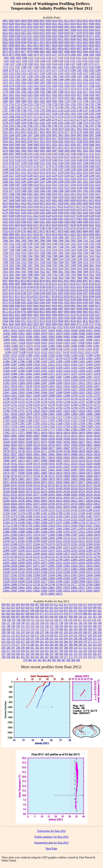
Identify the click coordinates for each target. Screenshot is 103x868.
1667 (98, 95)
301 (32, 648)
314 (95, 648)
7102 (92, 241)
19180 (44, 464)
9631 (79, 321)
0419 (85, 30)
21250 (6, 513)
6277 (92, 210)
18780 (52, 451)
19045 (67, 457)
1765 (92, 104)
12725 (82, 399)
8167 (5, 290)
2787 (36, 126)
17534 (44, 426)
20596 (21, 501)
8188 (92, 290)
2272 (67, 120)
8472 (98, 306)
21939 (89, 532)
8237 (79, 296)
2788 (42, 126)
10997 (52, 340)
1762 (73, 104)
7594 (49, 265)
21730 (89, 522)
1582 (24, 92)
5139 (49, 160)
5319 (79, 185)
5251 (61, 179)
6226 (42, 210)
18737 (97, 448)
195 (32, 632)
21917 (74, 532)
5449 (18, 200)
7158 (11, 247)
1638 (86, 95)
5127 (79, 157)
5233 (49, 175)
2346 (67, 123)
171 (18, 629)
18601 (89, 445)
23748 (52, 584)
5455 (49, 200)
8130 (92, 284)
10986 (74, 337)
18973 (14, 457)
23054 (21, 569)
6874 (49, 231)
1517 (98, 83)
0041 (98, 24)
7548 (5, 262)
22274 (52, 544)
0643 (92, 39)
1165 (61, 64)
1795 (42, 110)
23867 (59, 588)
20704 (59, 504)
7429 (18, 259)
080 (85, 614)
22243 (6, 544)
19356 (74, 467)
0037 (86, 24)
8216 (42, 296)
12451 (44, 371)
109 (23, 620)
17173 (89, 417)
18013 (37, 433)
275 (8, 645)
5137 (36, 160)
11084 (59, 346)
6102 (30, 206)
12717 (51, 399)
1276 (49, 70)
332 (80, 651)
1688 (18, 101)
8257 (24, 299)
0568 (73, 36)
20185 (52, 488)
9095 (49, 315)
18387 (59, 442)
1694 (49, 101)
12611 (74, 383)
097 (66, 617)
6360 (55, 219)
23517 (97, 578)
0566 (61, 36)
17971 (14, 433)
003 (18, 604)
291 (85, 645)
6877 (55, 231)
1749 (92, 101)
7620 (85, 268)
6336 (67, 216)
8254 (18, 299)
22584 (6, 553)
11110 (30, 352)
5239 (86, 175)
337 (4, 654)
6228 (55, 210)
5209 (5, 172)
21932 (82, 532)
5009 (5, 138)
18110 (59, 436)
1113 (31, 58)
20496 (82, 495)
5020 (73, 138)
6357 (36, 219)
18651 (29, 448)
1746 (73, 101)
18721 (82, 448)
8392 (67, 303)
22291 (74, 544)
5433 (67, 197)
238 (37, 638)
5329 (42, 188)
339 (13, 654)
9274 (30, 318)
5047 (24, 144)
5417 (98, 194)
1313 (11, 73)
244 (66, 638)
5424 (42, 197)
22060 (6, 538)
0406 (61, 30)
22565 (89, 550)
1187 (18, 67)
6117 (55, 206)
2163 (79, 114)
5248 (42, 179)
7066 (61, 237)
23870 (67, 588)
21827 (89, 526)
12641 (6, 392)
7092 (67, 241)
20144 (6, 488)
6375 (73, 219)
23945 (14, 591)
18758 (21, 451)
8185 (86, 290)
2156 (42, 114)
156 (47, 626)
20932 (59, 507)
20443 (52, 495)
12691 (59, 395)
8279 (36, 299)
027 (32, 607)
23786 (89, 584)
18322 (89, 439)
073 (52, 614)
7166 (49, 247)
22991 (67, 566)
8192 (5, 293)
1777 (42, 107)
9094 (42, 315)
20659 (21, 504)
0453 (30, 33)
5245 (24, 179)
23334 (97, 572)
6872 (36, 231)
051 (47, 611)
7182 (73, 247)
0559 (42, 36)
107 (14, 620)
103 (95, 617)
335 (95, 651)
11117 (59, 352)
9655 (36, 324)
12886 (89, 414)
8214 (30, 296)
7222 (92, 250)
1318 (42, 73)
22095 (52, 538)
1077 (55, 55)
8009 (11, 281)
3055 (55, 132)
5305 (5, 185)
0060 (61, 27)
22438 (37, 547)
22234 (89, 541)
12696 (67, 395)
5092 (86, 151)
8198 (36, 293)
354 (85, 654)
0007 (42, 21)
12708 (6, 399)
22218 (67, 541)
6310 (24, 216)
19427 (44, 470)
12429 (52, 368)
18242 (21, 439)
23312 (89, 572)
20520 (89, 495)
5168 (86, 163)
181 (66, 629)
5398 (11, 194)
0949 (92, 52)
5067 (36, 148)
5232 (42, 175)
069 (32, 614)
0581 (98, 36)
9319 (54, 321)
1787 (5, 110)
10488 (74, 333)
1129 (30, 61)
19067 (14, 461)
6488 (86, 222)
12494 (74, 377)
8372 (92, 299)
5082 (24, 151)
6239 (67, 210)
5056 (73, 144)
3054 (49, 132)
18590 (74, 445)
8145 (36, 287)
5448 (11, 200)
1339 (36, 76)
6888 (5, 234)
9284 (42, 318)
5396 (98, 191)
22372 (6, 547)
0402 (42, 30)
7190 (24, 250)
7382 (30, 256)
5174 (24, 166)
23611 (97, 581)
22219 (74, 541)
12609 (59, 383)
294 (100, 645)
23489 (59, 578)
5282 (18, 182)
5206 (86, 169)
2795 (79, 126)
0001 (5, 21)
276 (13, 645)
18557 (59, 445)
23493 (67, 578)
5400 (24, 194)
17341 (97, 420)
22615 (21, 553)
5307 (18, 185)
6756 (92, 228)
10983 (52, 337)
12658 (37, 395)
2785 (24, 126)
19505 (82, 470)
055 (66, 611)
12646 (44, 392)
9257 (98, 315)
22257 (29, 544)
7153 (79, 244)
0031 (55, 24)
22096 (59, 538)
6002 (61, 200)
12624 (74, 386)
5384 (42, 191)
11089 (81, 346)
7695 (24, 275)
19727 (29, 476)
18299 (52, 439)
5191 (24, 169)
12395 (52, 361)
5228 (18, 175)
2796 (86, 126)
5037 (73, 141)
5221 (73, 172)
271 (90, 642)
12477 (89, 374)
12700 (74, 395)
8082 (5, 284)
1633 (61, 95)
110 (28, 620)
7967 (73, 278)
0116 (24, 30)
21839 (21, 529)
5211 (18, 172)
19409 (29, 470)
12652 (89, 392)
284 (52, 645)
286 (61, 645)
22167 (97, 538)
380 (30, 660)
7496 (55, 259)
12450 (37, 371)
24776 (44, 594)
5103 (43, 154)
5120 (36, 157)
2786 (30, 126)
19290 (6, 467)
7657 (49, 272)
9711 (79, 324)
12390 (37, 361)
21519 (67, 519)
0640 (73, 39)
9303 (98, 318)
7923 (49, 278)
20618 (52, 501)
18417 (82, 442)
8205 (73, 293)
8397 (92, 303)
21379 (14, 516)
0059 (55, 27)
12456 (82, 371)
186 (90, 629)
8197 (30, 293)
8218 (54, 296)
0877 (24, 52)
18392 (67, 442)
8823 (42, 312)
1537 (86, 86)
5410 (55, 194)
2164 (86, 114)
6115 (48, 206)
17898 (82, 430)
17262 (21, 420)
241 (52, 638)
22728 (44, 557)
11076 (37, 346)
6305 (92, 213)
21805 (44, 526)
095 (56, 617)
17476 (14, 426)
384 (49, 660)
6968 (11, 237)
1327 (86, 73)
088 (23, 617)
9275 (36, 318)
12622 (59, 386)
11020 (37, 343)
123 (89, 620)
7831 (92, 275)
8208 (92, 293)
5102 (36, 154)
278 (23, 645)
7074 (79, 237)
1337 (24, 76)
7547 (98, 259)
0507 (5, 36)
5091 (79, 151)
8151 (55, 287)
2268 (42, 120)
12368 (89, 355)
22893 (52, 563)
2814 (30, 129)
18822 (6, 454)
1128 (24, 61)
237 (32, 638)
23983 (52, 591)
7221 (85, 250)
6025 (42, 203)
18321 (82, 439)
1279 (67, 70)
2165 (92, 114)
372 (71, 657)
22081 (37, 538)
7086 (42, 241)
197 (42, 632)
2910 (92, 129)
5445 (92, 197)
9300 (79, 318)
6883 (79, 231)
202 (66, 632)
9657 (42, 324)
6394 (18, 222)
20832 (89, 504)
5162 (49, 163)
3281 (92, 132)
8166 (98, 287)
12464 (37, 374)
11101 (67, 349)
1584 (36, 92)
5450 (24, 200)
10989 (97, 337)
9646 (18, 324)
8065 (73, 281)
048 (32, 611)
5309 (30, 185)
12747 (82, 402)
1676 (49, 98)
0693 (86, 42)
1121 (79, 58)
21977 (44, 535)
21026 (22, 510)
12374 (37, 358)
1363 (18, 79)
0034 (73, 24)
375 (85, 657)
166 (95, 626)
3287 (30, 135)
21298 (59, 513)
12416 (74, 364)
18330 (97, 439)
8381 (24, 303)
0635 (67, 39)
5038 (79, 141)
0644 (98, 39)
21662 (29, 522)
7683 (18, 275)
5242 (5, 179)
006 (32, 604)
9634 (92, 321)
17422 (52, 423)
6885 (92, 231)
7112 (11, 244)
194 (28, 632)
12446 (6, 371)
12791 (21, 411)
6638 (73, 225)
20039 (14, 482)
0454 (36, 33)
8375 (5, 303)
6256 (73, 210)
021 (4, 607)
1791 (30, 110)
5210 (11, 172)
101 (85, 617)
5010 (11, 138)
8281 (42, 299)
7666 (79, 272)
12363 (52, 355)
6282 (24, 213)
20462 (59, 495)
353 (80, 654)
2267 (36, 120)
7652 (42, 272)
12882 (59, 414)
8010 (18, 281)
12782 (59, 408)
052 (52, 611)
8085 (11, 284)
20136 (82, 485)
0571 (92, 36)
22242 (97, 541)
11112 (44, 352)
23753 (67, 584)
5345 (92, 188)
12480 (14, 377)
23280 (67, 572)
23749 (59, 584)
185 (85, 629)
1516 (92, 83)
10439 (52, 330)
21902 (52, 532)
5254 (73, 179)
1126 (12, 61)
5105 (55, 154)
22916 (67, 563)
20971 (89, 507)
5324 (11, 188)
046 (23, 611)
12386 (21, 361)
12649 (67, 392)
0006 (36, 21)
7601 (92, 265)
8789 (17, 312)
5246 (30, 179)
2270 (55, 120)
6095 (92, 203)
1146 (42, 61)
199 (52, 632)
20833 (97, 504)
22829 (97, 560)
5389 (67, 191)
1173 (12, 67)
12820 (52, 411)
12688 (52, 395)
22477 (82, 547)
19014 (37, 457)
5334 (73, 188)
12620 (44, 386)
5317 (67, 185)
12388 (29, 361)
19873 (97, 476)
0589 (24, 39)
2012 (55, 110)
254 (8, 642)
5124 (60, 157)
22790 (59, 560)
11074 (29, 346)
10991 (14, 340)
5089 (67, 151)
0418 (79, 30)
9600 (61, 321)
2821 (73, 129)
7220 (79, 250)
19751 (52, 476)
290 (80, 645)
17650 (6, 430)
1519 (11, 86)
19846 (89, 476)
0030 (49, 24)
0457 (55, 33)
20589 (6, 501)
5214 (36, 172)
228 (90, 635)
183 (76, 629)
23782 (82, 584)
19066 (6, 461)
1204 (73, 67)
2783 (11, 126)
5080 (11, 151)
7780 (61, 275)
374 (80, 657)
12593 (14, 383)
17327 (74, 420)
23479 (37, 578)
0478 (79, 33)
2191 (30, 120)
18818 (82, 451)
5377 (11, 191)
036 (76, 607)
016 (80, 604)
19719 (21, 476)
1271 (18, 70)
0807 (5, 45)
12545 (37, 380)
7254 (30, 253)
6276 (86, 210)
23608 (82, 581)
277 (18, 645)
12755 (37, 405)
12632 (37, 389)
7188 (11, 250)
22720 (14, 557)
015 (75, 604)
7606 (18, 268)
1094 (25, 58)
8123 (61, 284)
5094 (98, 151)
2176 (61, 117)
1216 (91, 67)
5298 (61, 182)
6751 (61, 228)
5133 (11, 160)
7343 (79, 253)
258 (28, 642)
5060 (92, 144)
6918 (49, 234)
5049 (36, 144)
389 (73, 660)
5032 (42, 141)
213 (18, 635)
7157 (5, 247)
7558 (42, 262)
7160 (24, 247)
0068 (11, 30)
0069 (18, 30)
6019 (5, 203)
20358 (21, 495)
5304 (98, 182)
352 (76, 654)
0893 (79, 52)
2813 (24, 129)
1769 (18, 107)
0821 (24, 45)
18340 (6, 442)
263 (52, 642)
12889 (6, 417)
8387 (49, 303)
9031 (18, 315)
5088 (61, 151)
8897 (61, 312)
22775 (44, 560)
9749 (5, 327)
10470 (44, 333)
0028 (36, 24)
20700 (52, 504)
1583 (30, 92)
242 (56, 638)
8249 (98, 296)
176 (42, 629)
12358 (21, 355)
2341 (36, 123)
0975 (11, 55)
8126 (73, 284)
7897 (42, 278)
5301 (79, 182)
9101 (67, 315)
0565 (54, 36)
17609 (89, 426)
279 (28, 645)
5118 (24, 157)
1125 (6, 61)
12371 (14, 358)
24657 (97, 591)
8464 (79, 306)
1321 (55, 73)
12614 (97, 383)
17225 (14, 420)
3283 (5, 135)
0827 (49, 45)
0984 (18, 55)
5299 (67, 182)
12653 (97, 392)
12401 (82, 361)
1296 (98, 70)
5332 (61, 188)
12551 (59, 380)
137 (56, 623)
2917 (36, 132)
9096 (55, 315)
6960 (92, 234)
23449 (97, 575)
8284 (49, 299)
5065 (24, 148)
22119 (67, 538)
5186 (92, 166)
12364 (59, 355)
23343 (14, 575)
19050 (74, 457)
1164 (55, 64)
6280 (11, 213)
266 (66, 642)
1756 (36, 104)
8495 (67, 309)
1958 (49, 110)
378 (100, 657)
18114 (67, 436)
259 (32, 642)
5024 (92, 138)
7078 (92, 237)
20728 (74, 504)
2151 (11, 114)
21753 (6, 526)
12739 (44, 402)
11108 (23, 352)
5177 (42, 166)
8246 (92, 296)
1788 (11, 110)
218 (42, 635)
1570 (49, 89)
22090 (44, 538)
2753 (86, 123)
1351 (5, 79)
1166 (67, 64)
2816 (42, 129)
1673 (36, 98)
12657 (29, 395)
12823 (74, 411)
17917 (89, 430)
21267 (14, 513)
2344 (55, 123)
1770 (24, 107)
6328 (42, 216)
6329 (48, 216)
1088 (86, 55)
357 (100, 654)
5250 (55, 179)
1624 (24, 95)
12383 (97, 358)
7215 (61, 250)
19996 (82, 479)
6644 (11, 228)
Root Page (51, 848)
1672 (30, 98)
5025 (98, 138)
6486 (79, 222)
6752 (67, 228)
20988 (97, 507)
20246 (6, 491)
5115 (11, 157)
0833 (86, 45)
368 (52, 657)
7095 (73, 241)
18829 (21, 454)
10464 (37, 333)
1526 (55, 86)
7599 (79, 265)
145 (95, 623)
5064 (18, 148)
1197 (30, 67)
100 (80, 617)
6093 (79, 203)
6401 (42, 222)
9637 (98, 321)
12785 (82, 408)
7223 (98, 250)
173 (28, 629)
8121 (54, 284)
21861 (59, 529)
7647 (24, 272)
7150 (61, 244)
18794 (59, 451)
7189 (18, 250)
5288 (49, 182)
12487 (59, 377)
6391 (98, 219)
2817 (49, 129)
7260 (49, 253)
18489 (29, 445)
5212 (24, 172)
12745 (74, 402)
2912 (5, 132)
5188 (5, 169)
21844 (29, 529)
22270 (44, 544)
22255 (21, 544)
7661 (61, 272)
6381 (79, 219)
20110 (36, 485)
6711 (18, 228)
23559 (37, 581)
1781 (67, 107)
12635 (59, 389)
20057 (51, 482)
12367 (82, 355)
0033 (67, 24)
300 (28, 648)
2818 (55, 129)
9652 (30, 324)
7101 (86, 241)
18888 (74, 454)
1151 (73, 61)
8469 (92, 306)
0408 (73, 30)
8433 (24, 306)
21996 (67, 535)
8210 (5, 296)
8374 (98, 299)
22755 (6, 560)
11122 (80, 352)
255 (13, 642)
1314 (18, 73)
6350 (98, 216)
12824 (82, 411)
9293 (61, 318)
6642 (98, 225)
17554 (67, 426)
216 (32, 635)
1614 (67, 92)
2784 (18, 126)
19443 (59, 470)
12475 (74, 374)
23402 (59, 575)
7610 (36, 268)
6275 (79, 210)
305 (52, 648)
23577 (44, 581)
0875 (11, 52)
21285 (29, 513)
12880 (44, 414)
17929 (97, 430)
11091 (96, 346)
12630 (21, 389)
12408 (21, 364)
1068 (30, 55)
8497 (73, 309)
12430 (59, 368)
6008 (73, 200)
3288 (36, 135)
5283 (24, 182)
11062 (89, 343)
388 (68, 660)
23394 (52, 575)
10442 (59, 330)
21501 (52, 519)
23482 (44, 578)
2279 (11, 123)
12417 (82, 364)
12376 (44, 358)
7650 (36, 272)
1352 (11, 79)
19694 (97, 473)
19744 (37, 476)
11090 (89, 346)
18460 (6, 445)
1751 (5, 104)
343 (32, 654)
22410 (29, 547)
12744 (67, 402)
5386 (55, 191)
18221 (6, 439)
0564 (48, 36)
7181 (67, 247)
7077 (86, 237)
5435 (79, 197)
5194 (42, 169)
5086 (49, 151)
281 (37, 645)
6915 (30, 234)
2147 (86, 110)
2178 (67, 117)
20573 (82, 498)
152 (28, 626)
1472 (5, 83)
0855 (67, 48)
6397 (30, 222)
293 (95, 645)
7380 (24, 256)
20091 (97, 482)
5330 (49, 188)
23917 (82, 588)
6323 (36, 216)
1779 (55, 107)
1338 (30, 76)
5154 (98, 160)
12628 (6, 389)
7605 (11, 268)
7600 (86, 265)
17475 (6, 426)
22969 (21, 566)
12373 (29, 358)
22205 (44, 541)
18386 (52, 442)
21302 (67, 513)
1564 (11, 89)
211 (8, 635)
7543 (86, 259)
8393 (73, 303)
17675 (14, 430)
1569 (42, 89)
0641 (79, 39)
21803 (37, 526)
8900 (79, 312)
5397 (5, 194)
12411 (44, 364)
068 (28, 614)
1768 (11, 107)
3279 (79, 132)
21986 (59, 535)
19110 (74, 461)
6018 (98, 200)
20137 (89, 485)
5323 (5, 188)
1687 (11, 101)
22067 (21, 538)
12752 (21, 405)
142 (80, 623)
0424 (18, 33)
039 (90, 607)
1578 (98, 89)
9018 (5, 315)
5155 (5, 163)
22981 (52, 566)
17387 (29, 423)
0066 (98, 27)
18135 (74, 436)
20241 (97, 488)
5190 (18, 169)
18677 (52, 448)
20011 (6, 482)
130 (23, 623)
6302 (73, 213)
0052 (11, 27)
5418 (5, 197)
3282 (98, 132)
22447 (59, 547)
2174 (49, 117)
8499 (86, 309)
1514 (79, 83)
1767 (5, 107)
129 (18, 623)
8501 (92, 309)
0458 (61, 33)
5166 (73, 163)
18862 (52, 454)
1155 (97, 61)
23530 (14, 581)
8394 (79, 303)
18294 (44, 439)
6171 (73, 206)
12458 (97, 371)
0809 (11, 45)
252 (100, 638)
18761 (29, 451)
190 (8, 632)
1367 (42, 79)
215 (27, 635)
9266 (24, 318)
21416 (37, 516)
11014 (7, 343)
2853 (79, 129)
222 (61, 635)
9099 (61, 315)
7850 (24, 278)
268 (76, 642)
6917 (42, 234)
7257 (36, 253)
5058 (86, 144)
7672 (98, 272)
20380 (44, 495)
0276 (36, 30)
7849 (18, 278)
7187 (5, 250)
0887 (61, 52)
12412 (51, 364)
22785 (52, 560)
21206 (89, 510)
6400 (36, 222)
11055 (66, 343)
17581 (74, 426)
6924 (86, 234)
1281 (79, 70)
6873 (42, 231)
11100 (59, 349)
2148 (92, 110)
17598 (82, 426)
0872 (92, 48)
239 (42, 638)
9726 (85, 324)
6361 (61, 219)
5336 (79, 188)
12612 (82, 383)
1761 (67, 104)
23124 (14, 572)
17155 (74, 417)
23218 (59, 572)
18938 (6, 457)
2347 (73, 123)
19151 (21, 464)
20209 (67, 488)
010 (52, 604)
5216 (48, 172)
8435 (30, 306)
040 (95, 607)
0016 (92, 21)
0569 (79, 36)
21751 (97, 522)
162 (76, 626)
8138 (5, 287)
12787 (97, 408)
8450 (55, 306)
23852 (37, 588)
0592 (36, 39)
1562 (98, 86)
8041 (49, 281)
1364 (24, 79)
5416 (92, 194)
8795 (24, 312)
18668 (44, 448)
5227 (11, 175)
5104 (49, 154)
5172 (11, 166)
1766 (98, 104)
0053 (18, 27)
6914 (24, 234)
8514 (11, 312)
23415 (74, 575)
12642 (14, 392)
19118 (82, 461)
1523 (36, 86)
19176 (37, 464)
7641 (11, 272)
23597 (67, 581)
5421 (24, 197)
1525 (49, 86)
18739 (6, 451)
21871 (74, 529)
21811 (59, 526)
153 (32, 626)
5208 (98, 169)
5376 (5, 191)
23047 (97, 566)
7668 (86, 272)
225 (75, 635)
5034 (55, 141)
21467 (89, 516)
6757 (98, 228)
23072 (59, 569)
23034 (89, 566)
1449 (67, 79)
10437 (44, 330)
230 (99, 635)
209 (100, 632)
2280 (18, 123)
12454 (67, 371)
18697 (67, 448)
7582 (11, 265)
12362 (44, 355)
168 (4, 629)
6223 (24, 210)
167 (100, 626)
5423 (36, 197)
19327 (44, 467)
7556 (30, 262)
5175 (30, 166)
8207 (86, 293)
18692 (59, 448)
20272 (37, 491)
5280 (5, 182)
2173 (42, 117)
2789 (49, 126)
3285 (18, 135)
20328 (67, 491)
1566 (24, 89)
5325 (18, 188)
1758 (49, 104)
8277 (30, 299)
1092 (12, 58)
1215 (85, 67)
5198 (67, 169)
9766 (85, 327)
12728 (97, 399)
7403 (67, 256)
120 (75, 620)
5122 (48, 157)
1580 (11, 92)
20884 (21, 507)
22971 (29, 566)
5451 (30, 200)
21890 (29, 532)
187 (95, 629)
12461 (21, 374)
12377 (52, 358)
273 (100, 642)
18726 (89, 448)
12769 (82, 405)
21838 (14, 529)
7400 (61, 256)
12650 (74, 392)
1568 (36, 89)
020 (99, 604)
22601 (14, 553)
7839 (5, 278)
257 (23, 642)
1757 (42, 104)
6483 (61, 222)
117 (61, 620)
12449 (29, 371)
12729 (6, 402)
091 (37, 617)
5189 (11, 169)
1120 (73, 58)
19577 (14, 473)
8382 (30, 303)
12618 (29, 386)
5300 (73, 182)
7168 (61, 247)
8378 (11, 303)
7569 (79, 262)
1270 (11, 70)
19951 (37, 479)
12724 (74, 399)
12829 (21, 414)
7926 (55, 278)
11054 (59, 343)
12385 (14, 361)
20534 (29, 498)
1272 (24, 70)
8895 (54, 312)
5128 (85, 157)
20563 (67, 498)
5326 (24, 188)
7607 (24, 268)
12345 (6, 355)
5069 (49, 148)
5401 (30, 194)
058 (80, 611)
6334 (54, 216)
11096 (29, 349)
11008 (89, 340)
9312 (30, 321)
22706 (97, 553)
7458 (36, 259)
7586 (24, 265)
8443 (36, 306)
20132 (59, 485)
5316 (61, 185)
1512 (67, 83)
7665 (73, 272)
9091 (30, 315)
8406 (5, 306)
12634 (52, 389)
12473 (67, 374)
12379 (67, 358)
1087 (79, 55)
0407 (67, 30)
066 (18, 614)
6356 (30, 219)
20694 (44, 504)
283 (47, 645)
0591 (30, 39)
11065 (7, 346)
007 (37, 604)
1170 (91, 64)
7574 (92, 262)
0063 (79, 27)
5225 (98, 172)
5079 (5, 151)
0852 (49, 48)
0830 (67, 45)
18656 (37, 448)
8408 (11, 306)
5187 (98, 166)
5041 (98, 141)
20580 (97, 498)
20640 (6, 504)
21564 (6, 522)
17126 (52, 417)
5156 (11, 163)
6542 (5, 225)
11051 (44, 343)
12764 (59, 405)
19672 (89, 473)
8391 (61, 303)
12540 (6, 380)
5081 (18, 151)
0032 (61, 24)
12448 (21, 371)
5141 (61, 160)
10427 (98, 327)
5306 (11, 185)
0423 (11, 33)
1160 (30, 64)
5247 (36, 179)
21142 (74, 510)
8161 (67, 287)
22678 (74, 553)
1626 (36, 95)
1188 (24, 67)
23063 (37, 569)
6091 (67, 203)
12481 (21, 377)
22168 (6, 541)
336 (100, 651)
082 (95, 614)
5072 (61, 148)
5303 (92, 182)
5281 (11, 182)
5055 (67, 144)
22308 (89, 544)
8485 (49, 309)
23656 (6, 584)
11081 (44, 346)
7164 (36, 247)
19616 (59, 473)
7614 (61, 268)
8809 (30, 312)
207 (90, 632)
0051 (5, 27)
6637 (67, 225)
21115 (52, 510)
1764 (86, 104)
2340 (30, 123)
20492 (74, 495)
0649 (24, 42)
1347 (79, 76)
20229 (89, 488)
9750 (11, 327)
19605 (44, 473)
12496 (82, 377)
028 (37, 607)
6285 (42, 213)
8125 (67, 284)
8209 (98, 293)
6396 (24, 222)
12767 (67, 405)
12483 (37, 377)
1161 (36, 64)
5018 (61, 138)
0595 (55, 39)
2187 (5, 120)
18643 (21, 448)
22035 (82, 535)
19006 (29, 457)
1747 (79, 101)
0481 (92, 33)
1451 (79, 79)
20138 (97, 485)
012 (61, 604)
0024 (18, 24)
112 (37, 620)
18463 (14, 445)
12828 (14, 414)
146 (100, 623)
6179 (85, 206)
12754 (29, 405)
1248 (97, 67)
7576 (98, 262)
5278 (92, 179)
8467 (86, 306)
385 (54, 660)
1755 (30, 104)
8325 (67, 299)
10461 (21, 333)
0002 (11, 21)
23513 (89, 578)
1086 (73, 55)
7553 (24, 262)
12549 (44, 380)
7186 (98, 247)
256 (18, 642)
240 (47, 638)
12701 (82, 395)
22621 (29, 553)
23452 (6, 578)
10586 (29, 337)
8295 (55, 299)
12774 (6, 408)
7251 (11, 253)
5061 (98, 144)
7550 (11, 262)
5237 (73, 175)
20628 (89, 501)
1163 (48, 64)
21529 (82, 519)
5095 (5, 154)
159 (61, 626)
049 (37, 611)
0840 (24, 48)
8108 (36, 284)
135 (47, 623)
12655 (14, 395)
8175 (36, 290)
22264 (37, 544)
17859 (59, 430)
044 (13, 611)
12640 (97, 389)
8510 (98, 309)
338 (8, 654)
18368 (29, 442)
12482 (29, 377)
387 (64, 660)
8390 (55, 303)
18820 (89, 451)
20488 (67, 495)
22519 (37, 550)
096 (61, 617)
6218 (98, 206)
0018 (98, 21)
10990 (7, 340)
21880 (6, 532)
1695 (55, 101)
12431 (67, 368)
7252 (18, 253)
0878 (30, 52)
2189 (18, 120)
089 (28, 617)
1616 (79, 92)
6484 (67, 222)
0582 (5, 39)
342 (28, 654)
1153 (85, 61)
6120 (67, 206)
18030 (59, 433)
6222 (18, 210)
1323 (67, 73)
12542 (21, 380)
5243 (11, 179)
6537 (98, 222)
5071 (55, 148)
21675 (59, 522)
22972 (37, 566)
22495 (97, 547)
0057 (42, 27)
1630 (42, 95)
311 (80, 648)
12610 (67, 383)
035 (71, 607)
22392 (14, 547)
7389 (42, 256)
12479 (6, 377)
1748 (86, 101)
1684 (92, 98)
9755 (29, 327)
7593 (42, 265)
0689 (61, 42)
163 (80, 626)
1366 (36, 79)
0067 (5, 30)
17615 (97, 426)
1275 (42, 70)
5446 (98, 197)
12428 (44, 368)
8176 (42, 290)
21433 (52, 516)
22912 (59, 563)
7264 (73, 253)
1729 (67, 101)
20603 (37, 501)
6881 (67, 231)
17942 (6, 433)
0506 (98, 33)
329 (66, 651)
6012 (92, 200)
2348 (79, 123)
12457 (89, 371)
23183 (37, 572)
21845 (37, 529)
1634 (67, 95)
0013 (73, 21)
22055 (97, 535)
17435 (74, 423)
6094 (86, 203)
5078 (98, 148)
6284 (36, 213)
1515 (85, 83)
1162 (42, 64)
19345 (59, 467)
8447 (49, 306)
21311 (74, 513)
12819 (44, 411)
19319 (37, 467)
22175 (14, 541)
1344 (61, 76)
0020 (11, 24)
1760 (61, 104)
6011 (85, 200)
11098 (44, 349)
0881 (42, 52)
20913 (37, 507)
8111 (42, 284)
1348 (86, 76)
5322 (98, 185)
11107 (15, 352)
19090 (52, 461)
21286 (37, 513)
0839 (18, 48)
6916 (36, 234)
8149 (49, 287)
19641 (74, 473)
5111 (86, 154)
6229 (61, 210)
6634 (55, 225)
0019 (5, 24)
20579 (89, 498)
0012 (67, 21)
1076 (49, 55)
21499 (44, 519)
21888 (21, 532)
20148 (14, 488)
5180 (61, 166)
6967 (5, 237)
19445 (67, 470)
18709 (74, 448)
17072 (37, 417)
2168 (11, 117)
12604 (21, 383)
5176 (36, 166)
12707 (97, 395)
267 (71, 642)
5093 (92, 151)
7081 (11, 241)
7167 (55, 247)
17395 (37, 423)
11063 (96, 343)
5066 (30, 148)
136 (52, 623)
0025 (24, 24)
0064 (86, 27)
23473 (29, 578)
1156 (6, 64)
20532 (21, 498)
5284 (30, 182)
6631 (36, 225)
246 (76, 638)
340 (18, 654)
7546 (92, 259)
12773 (97, 405)
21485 (14, 519)
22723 (21, 557)
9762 (60, 327)
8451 (61, 306)
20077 (82, 482)
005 (28, 604)
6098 (12, 206)
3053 (42, 132)
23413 (67, 575)
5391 (79, 191)
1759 (55, 104)
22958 (14, 566)
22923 (74, 563)
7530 (73, 259)
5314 (48, 185)
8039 (42, 281)
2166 (98, 114)
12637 (74, 389)
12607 (44, 383)
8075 (92, 281)
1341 (49, 76)
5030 (30, 141)
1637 (79, 95)
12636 (67, 389)
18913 (82, 454)
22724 (29, 557)
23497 (74, 578)
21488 (21, 519)
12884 (74, 414)
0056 (36, 27)
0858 (86, 48)
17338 (89, 420)
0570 (85, 36)
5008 (98, 135)
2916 (30, 132)
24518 (74, 591)
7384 (36, 256)
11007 (82, 340)
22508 (21, 550)
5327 (30, 188)
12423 (21, 368)
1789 (18, 110)
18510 (37, 445)
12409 (29, 364)
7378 (18, 256)
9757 (35, 327)
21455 (74, 516)
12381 (82, 358)
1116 (49, 58)
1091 (6, 58)
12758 (52, 405)
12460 (14, 374)
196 (37, 632)
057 (76, 611)
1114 (37, 58)
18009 (29, 433)
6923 (79, 234)
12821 (59, 411)
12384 (6, 361)
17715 (29, 430)
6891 (18, 234)
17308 (59, 420)
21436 (59, 516)
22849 (21, 563)
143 (85, 623)
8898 (67, 312)
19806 (67, 476)
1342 (55, 76)
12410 (37, 364)
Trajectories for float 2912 (52, 831)
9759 (48, 327)
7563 (55, 262)
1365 (30, 79)
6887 (98, 231)
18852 (37, 454)
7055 (49, 237)
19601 (37, 473)
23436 (89, 575)
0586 (18, 39)
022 (8, 607)
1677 (55, 98)
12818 (37, 411)
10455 (89, 330)
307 (61, 648)
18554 (52, 445)
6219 (5, 210)
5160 (36, 163)
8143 (24, 287)
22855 (29, 563)
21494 (37, 519)
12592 (6, 383)
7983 (86, 278)
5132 (5, 160)
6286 (49, 213)
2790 (55, 126)
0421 (98, 30)
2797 (92, 126)
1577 (92, 89)
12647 (52, 392)
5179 (55, 166)
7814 (86, 275)
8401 (98, 303)
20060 (66, 482)
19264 (89, 464)
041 (100, 607)
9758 (42, 327)
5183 (79, 166)
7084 (30, 241)
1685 (98, 98)
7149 (54, 244)
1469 (98, 79)
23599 (74, 581)
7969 (79, 278)
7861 (36, 278)
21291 (44, 513)
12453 (59, 371)
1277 (55, 70)
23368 (37, 575)
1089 (92, 55)
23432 (82, 575)
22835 (6, 563)
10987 (82, 337)
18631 (14, 448)
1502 (24, 83)
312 (85, 648)
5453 (42, 200)
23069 (44, 569)
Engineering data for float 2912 (51, 843)
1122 (85, 58)
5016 (48, 138)
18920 (89, 454)
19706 (6, 476)
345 (42, 654)
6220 (11, 210)
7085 (36, 241)
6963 (98, 234)
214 (23, 635)
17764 (44, 430)
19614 (52, 473)
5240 (92, 175)
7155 (92, 244)
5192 (30, 169)
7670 (92, 272)
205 (80, 632)
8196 (24, 293)
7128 (24, 244)
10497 (6, 337)
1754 (24, 104)
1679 (67, 98)
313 (90, 648)
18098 (44, 436)
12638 (82, 389)
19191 (52, 464)
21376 (6, 516)
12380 (74, 358)
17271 (44, 420)
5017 (54, 138)
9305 (11, 321)
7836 (98, 275)
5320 (85, 185)
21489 (29, 519)
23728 (37, 584)
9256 (92, 315)
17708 (21, 430)
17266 (29, 420)
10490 (82, 333)
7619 (79, 268)
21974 (37, 535)
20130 (51, 485)
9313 (36, 321)
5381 (30, 191)
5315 (54, 185)
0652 (42, 42)
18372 (37, 442)
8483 (42, 309)
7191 (30, 250)
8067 (86, 281)
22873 (44, 563)
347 (52, 654)
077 (71, 614)
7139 (36, 244)
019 (95, 604)
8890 (48, 312)
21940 (97, 532)
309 (71, 648)
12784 (74, 408)
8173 (24, 290)
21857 (52, 529)
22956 (6, 566)
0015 (85, 21)
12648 (59, 392)
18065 (97, 433)
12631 (29, 389)
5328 (36, 188)
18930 (97, 454)
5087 (55, 151)
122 (84, 620)
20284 (52, 491)
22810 (82, 560)
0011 (61, 21)
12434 (82, 368)
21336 (82, 513)
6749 (48, 228)
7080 (5, 241)
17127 (59, 417)
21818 (74, 526)
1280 (73, 70)
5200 (79, 169)
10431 (6, 330)
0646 (11, 42)
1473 (11, 83)
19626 (67, 473)
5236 (67, 175)
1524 (42, 86)
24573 (82, 591)
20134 (66, 485)
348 (56, 654)
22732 (52, 557)
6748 (42, 228)
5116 (18, 157)
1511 (61, 83)
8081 (98, 281)
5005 (79, 135)
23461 (21, 578)
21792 (29, 526)
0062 (73, 27)
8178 (49, 290)
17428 (59, 423)
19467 (74, 470)
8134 (98, 284)
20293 (59, 491)
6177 (79, 206)
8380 (18, 303)
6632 (42, 225)
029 (42, 607)
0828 (55, 45)
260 (37, 642)
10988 (89, 337)
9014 (92, 312)
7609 (30, 268)
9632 (85, 321)
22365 (97, 544)
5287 (42, 182)
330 (71, 651)
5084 (36, 151)
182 (71, 629)
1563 (5, 89)
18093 (29, 436)
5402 (36, 194)
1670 (18, 98)
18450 (97, 442)
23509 (82, 578)
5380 (24, 191)
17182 (97, 417)
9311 (24, 321)
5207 (92, 169)
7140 (42, 244)
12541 (14, 380)
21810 (52, 526)
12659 (44, 395)
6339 (85, 216)
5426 (55, 197)
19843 (82, 476)
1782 (73, 107)
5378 (18, 191)
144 (90, 623)
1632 (55, 95)
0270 (30, 30)
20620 (67, 501)
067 (23, 614)
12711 (21, 399)
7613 (54, 268)
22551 (59, 550)
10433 (14, 330)
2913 (11, 132)
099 (76, 617)
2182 (92, 117)
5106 (61, 154)
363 (28, 657)
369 (56, 657)
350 (66, 654)
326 (52, 651)
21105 (44, 510)
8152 (61, 287)
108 (19, 620)
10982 (44, 337)
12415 (66, 364)
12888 (97, 414)
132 (32, 623)
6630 (30, 225)
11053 (51, 343)
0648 (18, 42)
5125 (67, 157)
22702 (89, 553)
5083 (30, 151)
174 (32, 629)
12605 (29, 383)
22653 (52, 553)
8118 (48, 284)
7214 (54, 250)
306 (56, 648)
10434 (21, 330)
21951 (6, 535)
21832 (97, 526)
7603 (98, 265)
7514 (61, 259)
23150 (29, 572)
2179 (73, 117)
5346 (98, 188)
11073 (22, 346)
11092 (7, 349)
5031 (36, 141)
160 (66, 626)
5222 (79, 172)
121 (80, 620)
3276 (61, 132)
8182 (67, 290)
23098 (89, 569)
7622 (92, 268)
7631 (98, 268)
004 (23, 604)
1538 (92, 86)
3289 (42, 135)
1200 (48, 67)
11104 (89, 349)
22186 (29, 541)
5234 (55, 175)
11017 (14, 343)
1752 (11, 104)
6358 (42, 219)
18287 (37, 439)
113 (42, 620)
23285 (74, 572)
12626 (89, 386)
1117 (55, 58)
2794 (73, 126)
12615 (6, 386)
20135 (74, 485)
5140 (55, 160)
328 (61, 651)
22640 (37, 553)
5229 (24, 175)
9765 (79, 327)
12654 (6, 395)
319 (18, 651)
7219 (73, 250)
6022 (24, 203)
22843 (14, 563)
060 (90, 611)
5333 (67, 188)
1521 (24, 86)
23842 (21, 588)
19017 (44, 457)
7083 (24, 241)
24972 (59, 594)
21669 (44, 522)
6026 (49, 203)
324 (42, 651)
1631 (49, 95)
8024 (30, 281)
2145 (73, 110)
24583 (89, 591)
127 (8, 623)
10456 (97, 330)
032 (56, 607)
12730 (14, 402)
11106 (8, 352)
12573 (89, 380)
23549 (21, 581)
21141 (66, 510)
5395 (92, 191)
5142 (67, 160)
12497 (89, 377)
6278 (98, 210)
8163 (79, 287)
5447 (5, 200)
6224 (30, 210)
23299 (82, 572)
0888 (67, 52)
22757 (14, 560)
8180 (61, 290)
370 (61, 657)
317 (8, 651)
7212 (42, 250)
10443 (67, 330)
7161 (30, 247)
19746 (44, 476)
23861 (52, 588)
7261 (55, 253)
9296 (73, 318)
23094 (82, 569)
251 (95, 638)
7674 (5, 275)
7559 (49, 262)
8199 (42, 293)
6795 (24, 231)
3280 (86, 132)
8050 (55, 281)
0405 (54, 30)
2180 (79, 117)
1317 (36, 73)
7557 (36, 262)
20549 (52, 498)
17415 (44, 423)
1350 (98, 76)
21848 (44, 529)
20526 (97, 495)
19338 (52, 467)
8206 (79, 293)
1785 (92, 107)
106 (9, 620)
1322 (61, 73)
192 (18, 632)
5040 (92, 141)
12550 (52, 380)
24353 (67, 591)
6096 (98, 203)
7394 (49, 256)
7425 (5, 259)
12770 (89, 405)
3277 (67, 132)
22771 (37, 560)
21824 (82, 526)
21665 (37, 522)
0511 (30, 36)
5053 (61, 144)
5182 (73, 166)
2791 (61, 126)
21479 (6, 519)
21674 (52, 522)
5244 (18, 179)
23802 (97, 584)
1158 (18, 64)
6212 (91, 206)
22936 (89, 563)
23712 (29, 584)
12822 (67, 411)
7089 (55, 241)
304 (47, 648)
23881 (74, 588)
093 (47, 617)
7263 (67, 253)
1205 (79, 67)
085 (8, 617)
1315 (24, 73)
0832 (79, 45)
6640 (86, 225)
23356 (21, 575)
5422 (30, 197)
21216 (96, 510)
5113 (98, 154)
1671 (24, 98)
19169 (29, 464)
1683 (86, 98)
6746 (30, 228)
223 (66, 635)
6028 (61, 203)
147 (4, 626)
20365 (29, 495)
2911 (98, 129)
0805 (98, 42)
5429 (61, 197)
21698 (74, 522)
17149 (67, 417)
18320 (74, 439)
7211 (36, 250)
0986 (24, 55)
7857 (30, 278)
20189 (59, 488)
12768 (74, 405)
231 (4, 638)
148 (8, 626)
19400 (14, 470)
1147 (48, 61)
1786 (98, 107)
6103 (36, 206)
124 (94, 620)
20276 (44, 491)
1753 (18, 104)
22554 (67, 550)
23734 (44, 584)
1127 (18, 61)
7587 (30, 265)
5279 (98, 179)
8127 (79, 284)
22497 (14, 550)
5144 (79, 160)
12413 (59, 364)
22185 (21, 541)
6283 (30, 213)
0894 (86, 52)
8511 (5, 312)
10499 (14, 337)
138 (61, 623)
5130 (91, 157)
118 (65, 620)
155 (42, 626)
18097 (37, 436)
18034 (67, 433)
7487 (49, 259)
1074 (36, 55)
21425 (44, 516)
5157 (18, 163)
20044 (36, 482)
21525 (74, 519)
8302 (61, 299)
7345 (86, 253)
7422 (98, 256)
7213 (48, 250)
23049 (6, 569)
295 (4, 648)
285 (56, 645)
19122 (89, 461)
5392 (86, 191)
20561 (59, 498)
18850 (29, 454)
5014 (36, 138)
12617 (21, 386)
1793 (36, 110)
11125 (88, 352)
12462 (29, 374)
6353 (11, 219)
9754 (23, 327)
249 (85, 638)
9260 (5, 318)
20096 (6, 485)
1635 (73, 95)
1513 (73, 83)
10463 (29, 333)
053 (56, 611)
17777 (52, 430)
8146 (42, 287)
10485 (67, 333)
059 (85, 611)
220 (51, 635)
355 (90, 654)
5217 (54, 172)
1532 (61, 86)
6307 (5, 216)
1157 (12, 64)
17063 (29, 417)
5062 (5, 148)
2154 (30, 114)
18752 (14, 451)
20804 (82, 504)
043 (8, 611)
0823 (36, 45)
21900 (44, 532)
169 (8, 629)
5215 (42, 172)
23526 (6, 581)
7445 (24, 259)
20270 (29, 491)
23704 (21, 584)
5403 (42, 194)
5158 (24, 163)
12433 (74, 368)
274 (4, 645)
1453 (92, 79)
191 (13, 632)
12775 (14, 408)
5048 (30, 144)
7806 (79, 275)
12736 (37, 402)
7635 (5, 272)
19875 (6, 479)
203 (71, 632)
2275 (86, 120)
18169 (89, 436)
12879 (37, 414)
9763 (66, 327)
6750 (54, 228)
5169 (92, 163)
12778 (29, 408)
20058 (59, 482)
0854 (61, 48)
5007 (92, 135)
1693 (42, 101)
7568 (73, 262)
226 (80, 635)
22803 (67, 560)
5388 (61, 191)
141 (76, 623)
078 (76, 614)
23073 (67, 569)
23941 (97, 588)
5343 (86, 188)
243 (61, 638)
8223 (61, 296)
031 (52, 607)
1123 (91, 58)
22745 (82, 557)
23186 (44, 572)
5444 (86, 197)
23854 (44, 588)
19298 (14, 467)
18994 (21, 457)
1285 (92, 70)
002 (13, 604)
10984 (59, 337)
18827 (14, 454)
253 (4, 642)
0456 (49, 33)
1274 (36, 70)
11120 (73, 352)
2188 (11, 120)
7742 (55, 275)
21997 (74, 535)
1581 (18, 92)
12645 (37, 392)
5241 (98, 175)
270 (85, 642)
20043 (29, 482)
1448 (61, 79)
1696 (61, 101)
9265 (18, 318)
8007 (5, 281)
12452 (52, 371)
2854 (86, 129)
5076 (86, 148)
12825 (89, 411)
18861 (44, 454)
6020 (11, 203)
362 (23, 657)
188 (100, 629)
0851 (42, 48)
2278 (5, 123)
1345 (67, 76)
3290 (49, 135)
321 (28, 651)
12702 (89, 395)
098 (71, 617)
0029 (42, 24)
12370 (6, 358)
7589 (36, 265)
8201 (55, 293)
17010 (21, 417)
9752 (17, 327)
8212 (17, 296)
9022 (11, 315)
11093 (15, 349)
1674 (42, 98)
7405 (73, 256)
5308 (24, 185)
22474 (74, 547)
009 (47, 604)
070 (37, 614)
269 (80, 642)
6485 (73, 222)
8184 (79, 290)
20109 (29, 485)
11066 (14, 346)
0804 (92, 42)
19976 (59, 479)
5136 (30, 160)
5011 (18, 138)
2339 (24, 123)
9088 (24, 315)
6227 (49, 210)
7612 (48, 268)
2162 (73, 114)
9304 (5, 321)
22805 (74, 560)
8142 (18, 287)
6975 (30, 237)
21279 (21, 513)
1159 (24, 64)
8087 (18, 284)
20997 (14, 510)
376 (90, 657)
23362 (29, 575)
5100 (24, 154)
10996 (44, 340)
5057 (79, 144)
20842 (6, 507)
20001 (89, 479)
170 (13, 629)
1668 (5, 98)
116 (56, 620)
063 (4, 614)
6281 (18, 213)
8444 (42, 306)
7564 (61, 262)
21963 (21, 535)
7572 (86, 262)
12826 (97, 411)
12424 (29, 368)
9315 (42, 321)
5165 (67, 163)
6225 (36, 210)
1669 (11, 98)
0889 (73, 52)
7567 (67, 262)
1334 (5, 76)
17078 (44, 417)
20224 (82, 488)
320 (23, 651)
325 (47, 651)
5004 (73, 135)
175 (37, 629)
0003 (18, 21)
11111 (37, 352)
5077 (92, 148)
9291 (55, 318)
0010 (55, 21)
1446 (55, 79)
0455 (42, 33)
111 (33, 620)
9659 (49, 324)
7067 (67, 237)
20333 (82, 491)
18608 (97, 445)
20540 (37, 498)
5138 (42, 160)
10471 (52, 333)
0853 (55, 48)
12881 (52, 414)
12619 (37, 386)
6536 (92, 222)
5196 (55, 169)
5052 (55, 144)
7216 (67, 250)
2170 (24, 117)
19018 (52, 457)
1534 (67, 86)
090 (32, 617)
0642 (86, 39)
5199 (73, 169)
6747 (36, 228)
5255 (79, 179)
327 (56, 651)
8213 (24, 296)
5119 (30, 157)
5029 (24, 141)
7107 (5, 244)
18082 (21, 436)
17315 (67, 420)
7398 (55, 256)
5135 (24, 160)
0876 (18, 52)
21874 (82, 529)
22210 (52, 541)
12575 (97, 380)
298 (18, 648)
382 (40, 660)
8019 (24, 281)
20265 (21, 491)
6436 (55, 222)
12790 (14, 411)
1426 (49, 79)
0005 (30, 21)
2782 (5, 126)
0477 (73, 33)
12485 (52, 377)
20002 (97, 479)
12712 (29, 399)
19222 (82, 464)
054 (61, 611)
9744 (98, 324)
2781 (98, 123)
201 (61, 632)
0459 (67, 33)
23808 (6, 588)
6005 (67, 200)
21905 (59, 532)
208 (95, 632)
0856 (73, 48)
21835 (6, 529)
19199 (59, 464)
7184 (86, 247)
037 (80, 607)
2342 (42, 123)
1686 (5, 101)
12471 (52, 374)
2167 (5, 117)
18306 (59, 439)
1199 (42, 67)
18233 (14, 439)
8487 (61, 309)
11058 (81, 343)
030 (47, 607)
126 (4, 623)
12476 (82, 374)
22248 (14, 544)
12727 (89, 399)
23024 (74, 566)
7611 (42, 268)
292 (90, 645)
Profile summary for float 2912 (51, 837)
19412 (37, 470)
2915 (24, 132)
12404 (97, 361)
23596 (59, 581)
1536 (79, 86)
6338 (79, 216)
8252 (5, 299)
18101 (52, 436)
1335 (11, 76)
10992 (22, 340)
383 (44, 660)
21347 (89, 513)
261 (42, 642)
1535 (73, 86)
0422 (5, 33)
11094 (22, 349)
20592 (14, 501)
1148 (55, 61)
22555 (74, 550)
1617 (86, 92)
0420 (92, 30)
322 (32, 651)
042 (4, 611)
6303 (79, 213)
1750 (98, 101)
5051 (49, 144)
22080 (29, 538)
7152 (73, 244)
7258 (42, 253)
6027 (55, 203)
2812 (18, 129)
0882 (49, 52)
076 (66, 614)
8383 (36, 303)
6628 (18, 225)
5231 (36, 175)
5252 (67, 179)
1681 (73, 98)
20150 (21, 488)
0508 (11, 36)
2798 (98, 126)
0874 (5, 52)
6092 (73, 203)
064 (8, 614)
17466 (97, 423)
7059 (55, 237)
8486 (55, 309)
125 (99, 620)
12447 (14, 371)
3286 (24, 135)
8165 (92, 287)
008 (42, 604)
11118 (66, 352)
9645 (11, 324)
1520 (18, 86)
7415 (92, 256)
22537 (52, 550)
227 (85, 635)
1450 (73, 79)
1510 (55, 83)
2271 (61, 120)
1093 (19, 58)
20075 (74, 482)
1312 (5, 73)
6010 (79, 200)
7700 (42, 275)
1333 (98, 73)
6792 (5, 231)
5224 (92, 172)
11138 (95, 352)
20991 (7, 510)
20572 (74, 498)
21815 (66, 526)
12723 (66, 399)
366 (42, 657)
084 (4, 617)
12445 (97, 368)
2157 (49, 114)
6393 (11, 222)
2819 (61, 129)
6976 (36, 237)
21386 (21, 516)
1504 (36, 83)
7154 (85, 244)
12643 (21, 392)
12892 (14, 417)
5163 (55, 163)
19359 (82, 467)
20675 (37, 504)
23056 (29, 569)
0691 (73, 42)
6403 (49, 222)
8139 (11, 287)
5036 (67, 141)
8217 (48, 296)
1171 (97, 64)
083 (100, 614)
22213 (59, 541)
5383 (36, 191)
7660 (55, 272)
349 (61, 654)
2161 (67, 114)
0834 (92, 45)
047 (28, 611)
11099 (52, 349)
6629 (24, 225)
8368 (79, 299)
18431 (89, 442)
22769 (29, 560)
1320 (49, 73)
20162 (29, 488)
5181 (67, 166)
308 (66, 648)
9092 (36, 315)
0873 (98, 48)
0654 (49, 42)
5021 (79, 138)
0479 (86, 33)
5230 (30, 175)
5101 (30, 154)
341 (23, 654)
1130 (36, 61)
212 (13, 635)
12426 (37, 368)
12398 (67, 361)
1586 (49, 92)
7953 (61, 278)
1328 (92, 73)
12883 (67, 414)
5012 (24, 138)
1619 (98, 92)
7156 (98, 244)
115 (51, 620)
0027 (30, 24)
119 (70, 620)
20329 (74, 491)
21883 (14, 532)
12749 (97, 402)
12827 (6, 414)
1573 (67, 89)
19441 (52, 470)
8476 (11, 309)
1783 (79, 107)
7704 (49, 275)
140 (71, 623)
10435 (29, 330)
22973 (44, 566)
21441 (67, 516)
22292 (82, 544)
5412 (67, 194)
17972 (21, 433)
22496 (6, 550)
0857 (79, 48)
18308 (67, 439)
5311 (42, 185)
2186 (98, 117)
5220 (67, 172)
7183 (79, 247)
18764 (37, 451)
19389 (6, 470)
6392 (5, 222)
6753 (73, 228)
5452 (36, 200)
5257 (86, 179)
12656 (21, 395)
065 (13, 614)
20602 (29, 501)
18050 (74, 433)
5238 (79, 175)
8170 (11, 290)
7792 (73, 275)
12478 (97, 374)
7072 (73, 237)
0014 (79, 21)
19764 (59, 476)
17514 (29, 426)
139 (66, 623)
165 (90, 626)
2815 (36, 129)
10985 (67, 337)
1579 (5, 92)
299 (23, 648)
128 (13, 623)
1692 (36, 101)
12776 (21, 408)
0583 (11, 39)
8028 (36, 281)
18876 (67, 454)
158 (56, 626)
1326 (79, 73)
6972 (24, 237)
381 (35, 660)
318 (13, 651)
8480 (24, 309)
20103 (14, 485)
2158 (55, 114)
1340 (42, 76)
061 (95, 611)
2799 (5, 129)
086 (13, 617)
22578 (97, 550)
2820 (67, 129)
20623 (74, 501)
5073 (67, 148)
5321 (92, 185)
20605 (44, 501)
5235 (61, 175)
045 (18, 611)
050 (42, 611)
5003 (67, 135)
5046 (18, 144)
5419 (11, 197)
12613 (89, 383)
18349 (14, 442)
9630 (73, 321)
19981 (67, 479)
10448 (74, 330)
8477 (18, 309)
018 (90, 604)
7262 (61, 253)
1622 (11, 95)
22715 (6, 557)
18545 (44, 445)
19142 (14, 464)
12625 (82, 386)
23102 (97, 569)
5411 (61, 194)
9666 (67, 324)
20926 (52, 507)
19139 (6, 464)
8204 (67, 293)
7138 (30, 244)
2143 (61, 110)
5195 (49, 169)
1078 (61, 55)
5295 (55, 182)
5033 (49, 141)
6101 (24, 206)
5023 (85, 138)
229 (95, 635)
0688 (55, 42)
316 (4, 651)
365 (37, 657)
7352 (98, 253)
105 (4, 620)
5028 (18, 141)
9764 (72, 327)
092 (42, 617)
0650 (30, 42)
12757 (44, 405)
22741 (67, 557)
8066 (79, 281)
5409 (49, 194)
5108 (73, 154)
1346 (73, 76)
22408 (21, 547)
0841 (30, 48)
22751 (89, 557)
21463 (82, 516)
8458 (67, 306)
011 (56, 604)
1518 (5, 86)
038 (85, 607)
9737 (92, 324)
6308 (11, 216)
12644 (29, 392)
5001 (55, 135)
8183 (73, 290)
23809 (14, 588)
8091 (30, 284)
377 (95, 657)
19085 (44, 461)
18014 (44, 433)
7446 (30, 259)
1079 (67, 55)
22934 (82, 563)
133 (37, 623)
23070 (52, 569)
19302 (21, 467)
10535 (21, 337)
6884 (86, 231)
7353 (5, 256)
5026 (5, 141)
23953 (29, 591)
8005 (98, 278)
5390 (73, 191)
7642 (18, 272)
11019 (29, 343)
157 (52, 626)
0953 (98, 52)
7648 (30, 272)
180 (61, 629)
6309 (18, 216)
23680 (14, 584)
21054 (29, 510)
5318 (73, 185)
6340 (92, 216)
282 (42, 645)
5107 (67, 154)
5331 (55, 188)
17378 (14, 423)
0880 (36, 52)
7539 (79, 259)
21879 (97, 529)
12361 (37, 355)
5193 (36, 169)
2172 (36, 117)
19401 (21, 470)
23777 (74, 584)
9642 (5, 324)
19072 (21, 461)
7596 (61, 265)
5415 (85, 194)
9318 (48, 321)
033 (61, 607)
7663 (67, 272)
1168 (79, 64)
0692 (79, 42)
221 (56, 635)
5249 (49, 179)
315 (99, 648)
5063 (11, 148)
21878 (89, 529)
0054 (24, 27)
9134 (79, 315)
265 (61, 642)
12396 (59, 361)
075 (61, 614)
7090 (61, 241)
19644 (82, 473)
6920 (61, 234)
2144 (67, 110)
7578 (5, 265)
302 (37, 648)
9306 (18, 321)
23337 (6, 575)
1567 (30, 89)
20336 (89, 491)
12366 (74, 355)
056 (71, 611)
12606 (37, 383)
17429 (67, 423)
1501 (18, 83)
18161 (82, 436)
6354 (18, 219)
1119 (67, 58)
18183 (97, 436)
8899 (73, 312)
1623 (18, 95)
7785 (67, 275)
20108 (21, 485)
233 (13, 638)
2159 (61, 114)
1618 (92, 92)
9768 (91, 327)
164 (85, 626)
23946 (21, 591)
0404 (48, 30)
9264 (11, 318)
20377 (37, 495)
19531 (97, 470)
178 (52, 629)
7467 (42, 259)
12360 (29, 355)
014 (71, 604)
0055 (30, 27)
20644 (14, 504)
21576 (14, 522)
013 (66, 604)
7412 (86, 256)
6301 (67, 213)
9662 (61, 324)
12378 (59, 358)
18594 (82, 445)
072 (47, 614)
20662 (29, 504)
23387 (44, 575)
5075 (79, 148)
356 (95, 654)
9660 (55, 324)
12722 (59, 399)
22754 (97, 557)
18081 (14, 436)
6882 (73, 231)
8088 (24, 284)
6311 (30, 216)
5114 (5, 157)
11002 (67, 340)
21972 (29, 535)
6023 (30, 203)
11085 (66, 346)
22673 (67, 553)
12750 (6, 405)
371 (66, 657)
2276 (92, 120)
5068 (42, 148)
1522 (30, 86)
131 (28, 623)
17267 (37, 420)
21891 (37, 532)
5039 (86, 141)
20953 (67, 507)
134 (42, 623)
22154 (89, 538)
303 (42, 648)
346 (47, 654)
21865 (67, 529)
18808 (74, 451)
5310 (36, 185)
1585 (42, 92)
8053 (67, 281)
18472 (21, 445)
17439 (82, 423)
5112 (92, 154)
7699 (36, 275)
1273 (30, 70)
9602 (67, 321)
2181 (86, 117)
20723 (67, 504)
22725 (37, 557)
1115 (43, 58)
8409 (18, 306)
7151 (67, 244)
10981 (37, 337)
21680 (67, 522)
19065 (97, 457)
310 (76, 648)
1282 (86, 70)
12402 (89, 361)
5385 (49, 191)
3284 (11, 135)
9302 (92, 318)
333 (85, 651)
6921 (67, 234)
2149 (98, 110)
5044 (5, 144)
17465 (89, 423)
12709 (14, 399)
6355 (24, 219)
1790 (24, 110)
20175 (44, 488)
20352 (6, 495)
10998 (59, 340)
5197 (61, 169)
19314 (29, 467)
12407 (14, 364)
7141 (48, 244)
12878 (29, 414)
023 (13, 607)
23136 (21, 572)
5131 (98, 157)
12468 (44, 374)
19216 (74, 464)
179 (56, 629)
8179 (55, 290)
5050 (42, 144)
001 (8, 604)
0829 (61, 45)
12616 (14, 386)
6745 (24, 228)
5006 (86, 135)
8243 (85, 296)
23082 (74, 569)
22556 (82, 550)
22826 (89, 560)
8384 (42, 303)
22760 (21, 560)
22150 (82, 538)
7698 (30, 275)
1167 (73, 64)
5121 (42, 157)
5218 (61, 172)
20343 (97, 491)
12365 (67, 355)
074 (56, 614)
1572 (61, 89)
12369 (97, 355)
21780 (21, 526)
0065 (92, 27)
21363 (97, 513)
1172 (6, 67)
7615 (67, 268)
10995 (37, 340)
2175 (55, 117)
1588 (61, 92)
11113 (51, 352)
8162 (73, 287)
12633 (44, 389)
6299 (55, 213)
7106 (98, 241)
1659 (92, 95)
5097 (12, 154)
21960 (14, 535)
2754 (92, 123)
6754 (79, 228)
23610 (89, 581)
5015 (42, 138)
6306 (98, 213)
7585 (18, 265)
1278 (61, 70)
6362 (67, 219)
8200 (49, 293)
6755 (85, 228)
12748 (89, 402)
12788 (6, 411)
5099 (18, 154)
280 (32, 645)
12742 (59, 402)
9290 (49, 318)
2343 (49, 123)
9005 (85, 312)
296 (8, 648)
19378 (97, 467)
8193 (11, 293)
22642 (44, 553)
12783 (67, 408)
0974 (5, 55)
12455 (74, 371)
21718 (82, 522)
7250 (5, 253)
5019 (67, 138)
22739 (59, 557)
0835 (98, 45)
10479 (59, 333)
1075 (42, 55)
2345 (61, 123)
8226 (67, 296)
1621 (5, 95)
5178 (49, 166)
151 (23, 626)
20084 (89, 482)
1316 (30, 73)
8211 (11, 296)
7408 (79, 256)
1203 (66, 67)
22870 (37, 563)
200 (56, 632)
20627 (82, 501)
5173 (18, 166)
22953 (97, 563)
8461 (73, 306)
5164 (61, 163)
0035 (79, 24)
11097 (37, 349)
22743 (74, 557)
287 (66, 645)
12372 (21, 358)
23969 (44, 591)
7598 (73, 265)
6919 (55, 234)
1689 (24, 101)
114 (47, 620)
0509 (18, 36)
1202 (60, 67)
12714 (36, 399)
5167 (79, 163)
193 (23, 632)
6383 (92, 219)
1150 (67, 61)
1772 (30, 107)
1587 (55, 92)
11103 (81, 349)
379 (25, 660)
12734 (29, 402)
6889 (11, 234)
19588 (21, 473)
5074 (73, 148)
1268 (5, 70)
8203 (61, 293)
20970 (82, 507)
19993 (74, 479)
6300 (61, 213)
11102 (74, 349)
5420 (18, 197)
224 (71, 635)
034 (66, 607)
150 (18, 626)
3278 (73, 132)
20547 (44, 498)
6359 (49, 219)
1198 (36, 67)
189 (4, 632)
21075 (37, 510)
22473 (67, 547)
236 (28, 638)
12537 (97, 377)
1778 (49, 107)
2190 (24, 120)
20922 (44, 507)
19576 (6, 473)
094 (52, 617)
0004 (24, 21)
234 (18, 638)
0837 (11, 48)
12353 (14, 355)
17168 (82, 417)
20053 (44, 482)
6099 (18, 206)
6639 (79, 225)
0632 (61, 39)
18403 (74, 442)
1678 (61, 98)
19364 (89, 467)
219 (47, 635)
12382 (89, 358)
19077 (37, 461)
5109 (80, 154)
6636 (61, 225)
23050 (14, 569)
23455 (14, 578)
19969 (44, 479)
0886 (55, 52)
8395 (86, 303)
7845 (11, 278)
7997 (92, 278)
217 (37, 635)
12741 (52, 402)
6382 (86, 219)
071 (42, 614)
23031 (82, 566)
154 (37, 626)
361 (18, 657)
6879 (61, 231)
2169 (18, 117)
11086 (74, 346)
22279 (67, 544)
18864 (59, 454)
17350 (6, 423)
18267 (29, 439)
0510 (24, 36)
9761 (54, 327)
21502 (59, 519)
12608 (52, 383)
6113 (42, 206)
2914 (18, 132)
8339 (73, 299)
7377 (11, 256)
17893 (74, 430)
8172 (18, 290)
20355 (14, 495)
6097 (5, 206)
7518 (67, 259)
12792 (29, 411)
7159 (18, 247)
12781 (52, 408)
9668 (73, 324)
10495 (97, 333)
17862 (67, 430)
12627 (97, 386)
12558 (74, 380)
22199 (37, 541)
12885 (82, 414)
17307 (52, 420)
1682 (79, 98)
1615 (73, 92)
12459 (6, 374)
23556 (29, 581)
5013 (30, 138)
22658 (59, 553)
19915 (29, 479)
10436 (37, 330)
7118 (18, 244)
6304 (86, 213)
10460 (14, 333)
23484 (52, 578)
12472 (59, 374)
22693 (82, 553)
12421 (14, 368)
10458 (6, 333)
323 (37, 651)
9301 (86, 318)
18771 (44, 451)
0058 (49, 27)
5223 (85, 172)
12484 (44, 377)
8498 (79, 309)
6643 (5, 228)
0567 (67, 36)
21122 (59, 510)
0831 (73, 45)
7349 (92, 253)
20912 (29, 507)
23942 (6, 591)
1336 (18, 76)
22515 (29, 550)
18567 (67, 445)
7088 (49, 241)
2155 (36, 114)
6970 (18, 237)
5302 (86, 182)
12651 (82, 392)
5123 (54, 157)
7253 (24, 253)
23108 (6, 572)
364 (32, 657)
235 (23, 638)
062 (100, 611)
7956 (67, 278)
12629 (14, 389)
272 (95, 642)
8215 (36, 296)
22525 (44, 550)
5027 (11, 141)
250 (90, 638)
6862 (30, 231)
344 (37, 654)
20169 (37, 488)
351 (71, 654)
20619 (59, 501)
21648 (21, 522)
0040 (92, 24)
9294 (67, 318)
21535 (89, 519)
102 (90, 617)
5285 (36, 182)
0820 (18, 45)
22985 (59, 566)
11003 (74, 340)
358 (4, 657)
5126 (73, 157)
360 (13, 657)
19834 (74, 476)
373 (76, 657)
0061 (67, 27)
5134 (18, 160)
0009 (49, 21)
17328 (82, 420)
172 (23, 629)
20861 (14, 507)
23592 (52, 581)
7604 (5, 268)
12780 (44, 408)
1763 (79, 104)
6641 (92, 225)
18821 (97, 451)
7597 (67, 265)
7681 (11, 275)
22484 (89, 547)
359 (8, 657)
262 (47, 642)
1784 (86, 107)
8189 (98, 290)
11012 (97, 340)
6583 (11, 225)
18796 (67, 451)
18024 (52, 433)
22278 (59, 544)
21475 (97, 516)
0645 (5, 42)
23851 (29, 588)
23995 (59, 591)
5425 (49, 197)
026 (28, 607)
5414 (79, 194)
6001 (55, 200)
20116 (44, 485)
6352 (5, 219)
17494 (21, 426)
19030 (59, 457)
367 (47, 657)
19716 (14, 476)
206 (85, 632)
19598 (29, 473)
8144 (30, 287)
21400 (29, 516)
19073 (29, 461)
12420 (6, 368)
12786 (89, 408)
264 (56, 642)
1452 (86, 79)
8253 (11, 299)
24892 (52, 594)
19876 (14, 479)
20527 (6, 498)
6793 (11, 231)
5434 (73, 197)
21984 (52, 535)
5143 (73, 160)
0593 (42, 39)
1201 (54, 67)
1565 (18, 89)
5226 (5, 175)
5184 (86, 166)
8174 (30, 290)
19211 (67, 464)
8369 (86, 299)
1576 (86, 89)
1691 (30, 101)
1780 (61, 107)
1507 (42, 83)
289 (76, 645)
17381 (21, 423)
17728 (37, 430)
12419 (97, 364)
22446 (52, 547)
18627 (6, 448)
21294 (52, 513)
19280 (97, 464)
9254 (86, 315)
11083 (51, 346)
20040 (21, 482)
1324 (73, 73)
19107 (67, 461)
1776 (36, 107)
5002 (61, 135)
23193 (52, 572)
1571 (55, 89)
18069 (6, 436)
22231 (82, 541)
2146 (79, 110)
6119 (61, 206)
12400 (74, 361)
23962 (37, 591)
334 (90, 651)
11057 (74, 343)
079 (80, 614)
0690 (67, 42)
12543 (29, 380)
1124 (97, 58)
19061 (82, 457)
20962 (74, 507)
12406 (6, 364)
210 (4, 635)
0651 (36, 42)
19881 (21, 479)
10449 (82, 330)
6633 (49, 225)
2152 (18, 114)
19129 (97, 461)
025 (23, 607)
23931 (89, 588)
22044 (89, 535)
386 (59, 660)
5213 (30, 172)
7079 (98, 237)
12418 (89, 364)
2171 (30, 117)
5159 (30, 163)
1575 (79, 89)
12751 (14, 405)
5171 (5, 166)
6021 (18, 203)
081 (90, 614)
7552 (18, 262)
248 (80, 638)
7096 (79, 241)
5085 (42, 151)
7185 (92, 247)
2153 (24, 114)
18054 (82, 433)
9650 (24, 324)
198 (47, 632)
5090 (73, 151)
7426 (11, 259)
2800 (11, 129)
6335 (61, 216)
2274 (79, 120)
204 (76, 632)
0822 (30, 45)
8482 (36, 309)
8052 (61, 281)
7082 (18, 241)
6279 (5, 213)
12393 (44, 361)
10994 (29, 340)
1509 (49, 83)
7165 (42, 247)
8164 (86, 287)
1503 (30, 83)
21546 (97, 519)
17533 (37, 426)
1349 (92, 76)
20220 (74, 488)
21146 (81, 510)
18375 (44, 442)
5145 (86, 160)
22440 (44, 547)
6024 (36, 203)
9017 (98, 312)
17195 (6, 420)
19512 (89, 470)
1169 (85, 64)
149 (13, 626)
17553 (59, 426)
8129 (85, 284)
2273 (73, 120)
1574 (73, 89)
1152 (79, 61)
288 (71, 645)
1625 (30, 95)
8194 (18, 293)
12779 (37, 408)
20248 (14, 491)
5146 (92, 160)
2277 (98, 120)
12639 (89, 389)
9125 (73, 315)
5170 (98, 163)
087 (18, 617)
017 (85, 604)
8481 (30, 309)
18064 (89, 433)
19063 (89, 457)
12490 (67, 377)
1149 (61, 61)
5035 (61, 141)
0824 (42, 45)
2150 (5, 114)
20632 (97, 501)
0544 (36, 36)
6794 (18, 231)
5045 (11, 144)
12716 (44, 399)
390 (78, 660)
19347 (67, 467)
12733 (21, 402)
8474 (5, 309)
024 (18, 607)
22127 (74, 538)
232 (8, 638)
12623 (67, 386)
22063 (14, 538)
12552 (67, 380)
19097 (59, 461)
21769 (14, 526)
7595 (55, 265)
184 (80, 629)
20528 (14, 498)
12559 (82, 380)
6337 (73, 216)
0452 (24, 33)
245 (71, 638)
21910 (67, 532)
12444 (89, 368)
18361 (21, 442)
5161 (42, 163)
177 (47, 629)
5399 (18, 194)
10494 (89, 333)
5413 (73, 194)
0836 (5, 48)
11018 (22, 343)
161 (71, 626)
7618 (73, 268)
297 (13, 648)
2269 (49, 120)
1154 (91, 61)
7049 (42, 237)
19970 (52, 479)
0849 (36, 48)
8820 (36, 312)
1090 (98, 55)
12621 (52, 386)
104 (100, 617)
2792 (67, 126)
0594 (49, 39)
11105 (96, 349)
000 (4, 604)
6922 (73, 234)
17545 (52, 426)
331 (76, 651)
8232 (73, 296)
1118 (61, 58)
